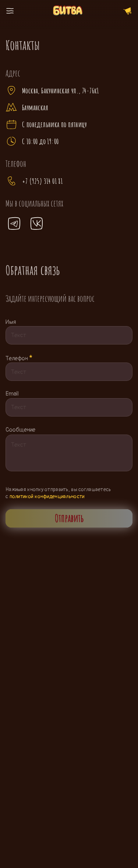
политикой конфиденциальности (47, 496)
